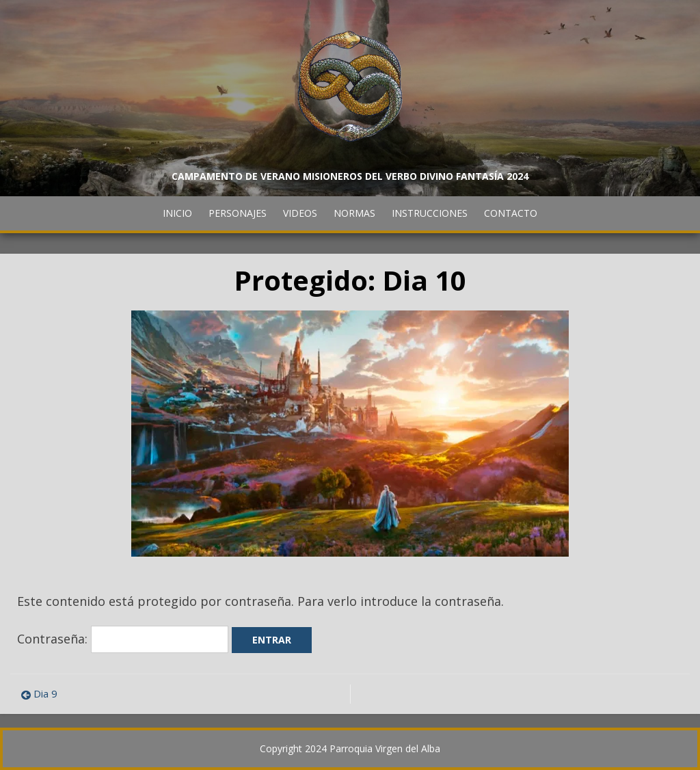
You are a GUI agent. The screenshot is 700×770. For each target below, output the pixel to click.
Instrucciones (430, 213)
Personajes (238, 213)
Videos (300, 213)
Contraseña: (123, 639)
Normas (354, 213)
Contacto (511, 213)
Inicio (177, 213)
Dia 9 (45, 693)
